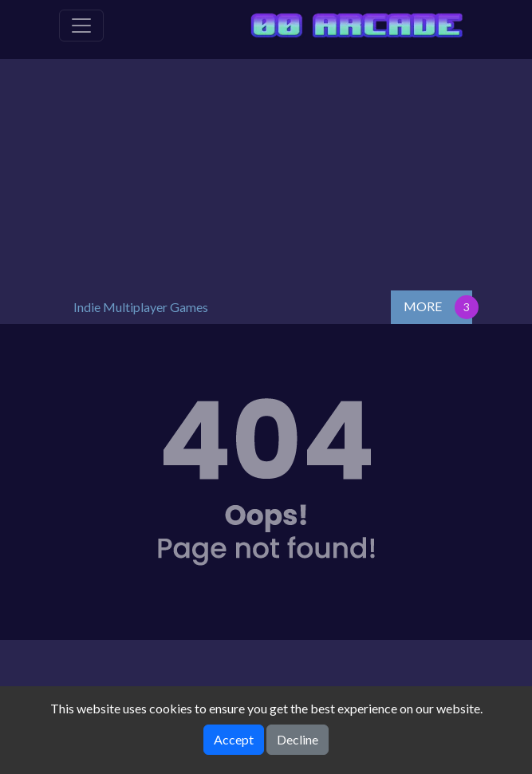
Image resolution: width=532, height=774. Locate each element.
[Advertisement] (266, 171)
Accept (234, 739)
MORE (423, 306)
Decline (298, 739)
